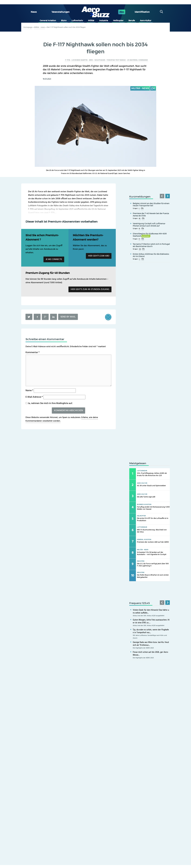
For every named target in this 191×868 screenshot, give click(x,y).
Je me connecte (54, 259)
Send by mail (68, 317)
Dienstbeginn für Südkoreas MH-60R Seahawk (150, 235)
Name (29, 391)
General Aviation (48, 21)
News (34, 12)
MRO (91, 60)
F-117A (68, 60)
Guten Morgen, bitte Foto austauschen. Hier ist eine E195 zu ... (151, 621)
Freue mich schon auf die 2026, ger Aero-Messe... (151, 654)
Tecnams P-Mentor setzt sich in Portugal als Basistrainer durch (151, 245)
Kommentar (33, 352)
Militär (91, 21)
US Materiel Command (137, 60)
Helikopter (118, 21)
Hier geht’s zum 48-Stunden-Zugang (90, 289)
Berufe (132, 21)
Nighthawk (100, 60)
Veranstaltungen (61, 12)
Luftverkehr (77, 21)
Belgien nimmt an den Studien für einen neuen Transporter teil (151, 205)
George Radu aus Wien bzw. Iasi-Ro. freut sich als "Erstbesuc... (151, 644)
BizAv (64, 21)
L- (140, 259)
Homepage (28, 27)
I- (139, 209)
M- (140, 219)
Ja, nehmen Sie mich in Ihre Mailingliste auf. (49, 403)
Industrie (104, 21)
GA (140, 249)
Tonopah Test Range (116, 60)
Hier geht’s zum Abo (99, 256)
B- (140, 229)
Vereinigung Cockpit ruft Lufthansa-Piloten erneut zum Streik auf (149, 225)
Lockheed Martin (80, 60)
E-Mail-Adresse (34, 397)
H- (139, 239)
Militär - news (40, 27)
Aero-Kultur (146, 21)
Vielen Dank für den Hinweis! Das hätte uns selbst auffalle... (151, 611)
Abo (122, 12)
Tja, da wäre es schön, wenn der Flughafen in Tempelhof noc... (151, 631)
